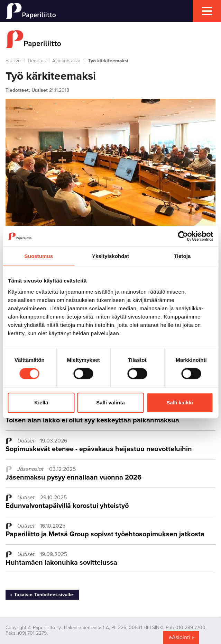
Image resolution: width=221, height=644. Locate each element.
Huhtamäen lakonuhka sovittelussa (61, 563)
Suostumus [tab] (39, 256)
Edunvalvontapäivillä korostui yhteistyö (67, 506)
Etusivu (13, 61)
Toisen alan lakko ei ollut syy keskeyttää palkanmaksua (92, 420)
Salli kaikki (180, 402)
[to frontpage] (110, 39)
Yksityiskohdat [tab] (110, 256)
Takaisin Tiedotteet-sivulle (44, 595)
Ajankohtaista (66, 61)
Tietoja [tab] (182, 256)
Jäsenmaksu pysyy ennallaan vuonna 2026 (73, 477)
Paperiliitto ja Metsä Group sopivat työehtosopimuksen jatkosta (105, 534)
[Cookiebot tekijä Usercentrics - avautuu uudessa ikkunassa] (183, 236)
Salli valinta (110, 402)
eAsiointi (179, 637)
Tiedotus (36, 61)
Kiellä (41, 402)
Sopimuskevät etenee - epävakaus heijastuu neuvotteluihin (99, 449)
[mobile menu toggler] (207, 11)
